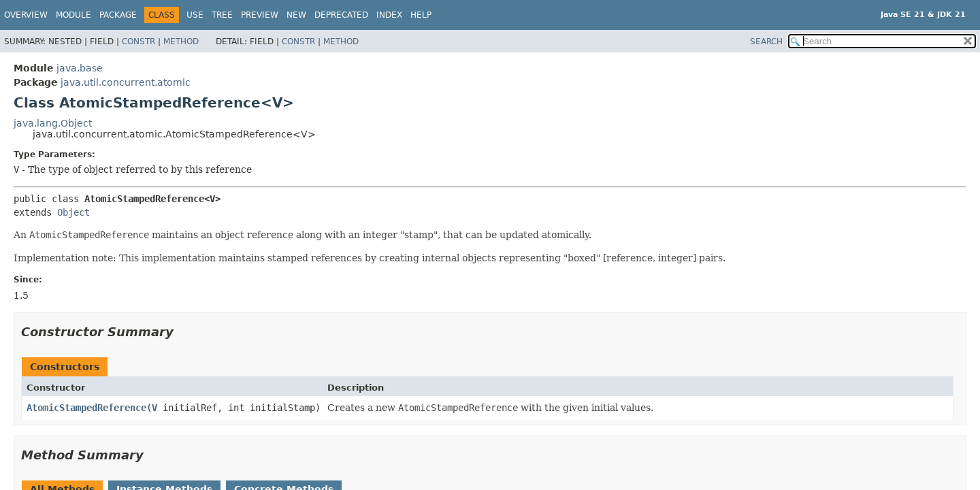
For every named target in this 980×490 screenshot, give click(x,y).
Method (181, 42)
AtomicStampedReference (86, 408)
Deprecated (341, 15)
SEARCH (766, 42)
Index (389, 15)
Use (195, 15)
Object (73, 212)
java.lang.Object (53, 123)
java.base (80, 68)
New (296, 15)
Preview (260, 15)
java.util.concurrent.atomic (126, 82)
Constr (138, 42)
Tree (222, 15)
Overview (26, 15)
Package (118, 15)
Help (421, 15)
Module (73, 15)
